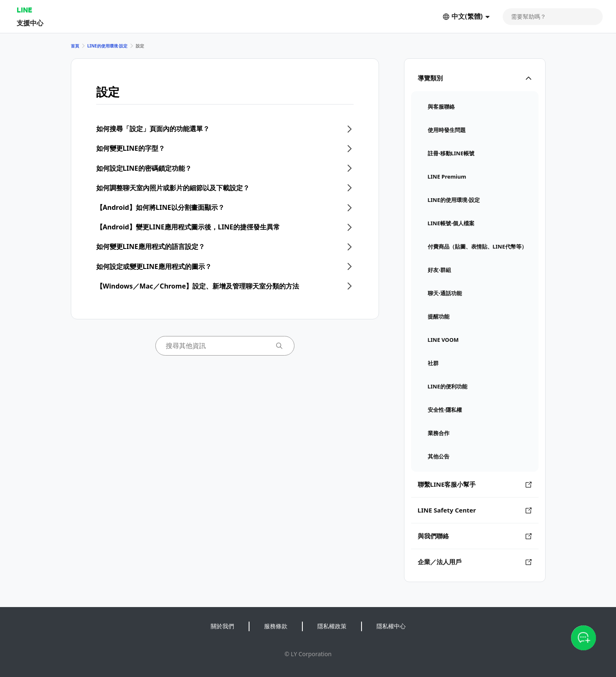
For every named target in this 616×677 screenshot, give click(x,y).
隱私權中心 (391, 626)
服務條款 (276, 626)
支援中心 (30, 23)
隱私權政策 (332, 626)
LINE (24, 10)
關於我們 (222, 626)
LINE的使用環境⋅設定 (107, 46)
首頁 (75, 46)
